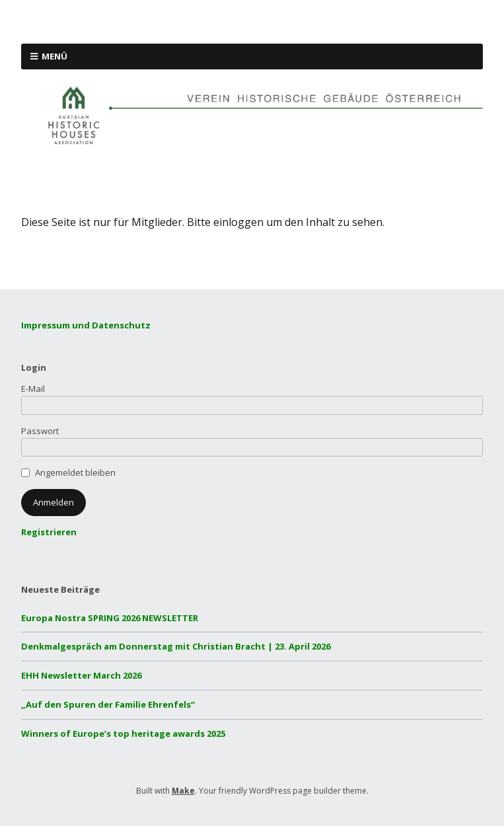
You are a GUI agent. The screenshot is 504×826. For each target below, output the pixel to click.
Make (183, 791)
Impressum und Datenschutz (86, 325)
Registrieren (49, 532)
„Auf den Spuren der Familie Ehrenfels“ (108, 704)
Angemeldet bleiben (75, 472)
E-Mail (33, 389)
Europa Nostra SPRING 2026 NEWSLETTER (110, 618)
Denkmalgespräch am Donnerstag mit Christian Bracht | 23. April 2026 (176, 646)
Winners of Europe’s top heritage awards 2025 (123, 733)
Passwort (40, 431)
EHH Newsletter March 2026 (81, 675)
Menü (54, 56)
